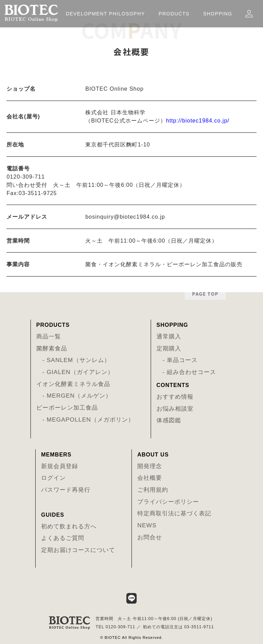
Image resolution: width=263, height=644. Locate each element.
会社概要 (150, 478)
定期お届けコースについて (78, 550)
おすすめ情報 (175, 397)
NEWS (147, 525)
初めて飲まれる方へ (69, 526)
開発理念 (150, 466)
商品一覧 (49, 336)
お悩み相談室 (175, 409)
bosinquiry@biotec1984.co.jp (125, 217)
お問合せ (150, 537)
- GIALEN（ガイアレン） (75, 372)
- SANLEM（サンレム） (73, 360)
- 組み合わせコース (186, 372)
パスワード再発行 (66, 490)
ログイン (53, 478)
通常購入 (169, 336)
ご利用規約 (153, 490)
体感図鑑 (169, 420)
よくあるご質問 (63, 538)
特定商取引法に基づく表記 (174, 513)
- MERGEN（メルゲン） (74, 396)
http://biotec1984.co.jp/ (198, 121)
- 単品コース (177, 360)
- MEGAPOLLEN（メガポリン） (85, 420)
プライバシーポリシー (168, 502)
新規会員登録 (60, 466)
